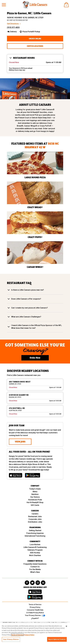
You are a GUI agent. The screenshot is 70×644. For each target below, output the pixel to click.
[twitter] (32, 583)
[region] (35, 633)
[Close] (66, 626)
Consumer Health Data (35, 610)
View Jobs (20, 442)
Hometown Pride (35, 500)
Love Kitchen (35, 545)
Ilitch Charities (35, 555)
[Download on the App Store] (16, 475)
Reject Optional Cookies (57, 639)
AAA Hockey (35, 553)
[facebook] (27, 583)
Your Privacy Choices (11, 639)
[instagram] (38, 583)
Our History (35, 497)
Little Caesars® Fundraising (35, 547)
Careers (35, 514)
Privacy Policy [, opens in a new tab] (29, 635)
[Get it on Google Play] (33, 475)
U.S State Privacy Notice (35, 613)
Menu (35, 492)
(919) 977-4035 (13, 27)
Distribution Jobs (35, 522)
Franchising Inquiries (35, 533)
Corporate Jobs (35, 519)
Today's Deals (35, 489)
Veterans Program (35, 550)
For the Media (35, 569)
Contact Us (35, 567)
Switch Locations (35, 46)
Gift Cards (35, 505)
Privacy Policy (35, 607)
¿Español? (35, 618)
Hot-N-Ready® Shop (35, 502)
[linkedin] (43, 583)
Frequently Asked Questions (35, 564)
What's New (35, 572)
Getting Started (35, 531)
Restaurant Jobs (35, 516)
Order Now (35, 358)
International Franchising (35, 536)
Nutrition (35, 494)
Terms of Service (35, 605)
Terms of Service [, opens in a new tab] (17, 635)
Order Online (35, 39)
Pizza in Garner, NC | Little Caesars (29, 13)
